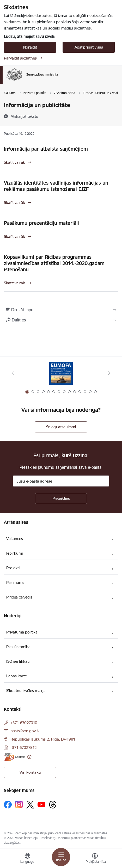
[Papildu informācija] (29, 757)
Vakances (15, 539)
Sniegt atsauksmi (61, 427)
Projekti (13, 568)
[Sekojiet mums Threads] (53, 805)
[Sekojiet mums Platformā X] (30, 805)
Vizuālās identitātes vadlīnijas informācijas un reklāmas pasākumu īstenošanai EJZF (56, 186)
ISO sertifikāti (18, 661)
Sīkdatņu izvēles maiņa (26, 691)
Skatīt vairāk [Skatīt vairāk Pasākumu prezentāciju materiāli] (14, 236)
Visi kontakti (30, 772)
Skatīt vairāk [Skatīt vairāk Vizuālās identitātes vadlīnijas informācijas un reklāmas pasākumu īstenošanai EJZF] (14, 203)
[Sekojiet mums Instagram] (19, 804)
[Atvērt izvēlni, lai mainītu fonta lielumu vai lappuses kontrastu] (95, 859)
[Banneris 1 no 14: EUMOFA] (61, 373)
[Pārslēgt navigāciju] (61, 857)
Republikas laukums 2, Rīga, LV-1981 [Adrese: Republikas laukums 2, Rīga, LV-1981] (43, 739)
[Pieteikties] (61, 498)
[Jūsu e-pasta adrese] (61, 481)
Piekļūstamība (18, 647)
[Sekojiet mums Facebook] (8, 805)
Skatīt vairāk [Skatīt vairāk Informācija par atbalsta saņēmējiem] (14, 162)
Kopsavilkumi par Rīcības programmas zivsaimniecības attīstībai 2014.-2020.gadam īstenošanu (54, 263)
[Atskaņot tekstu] (25, 116)
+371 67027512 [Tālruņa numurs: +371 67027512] (23, 747)
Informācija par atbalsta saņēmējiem (46, 149)
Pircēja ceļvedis (19, 597)
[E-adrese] (14, 757)
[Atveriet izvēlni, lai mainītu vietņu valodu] (27, 859)
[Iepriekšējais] (13, 373)
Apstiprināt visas (89, 47)
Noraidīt (30, 47)
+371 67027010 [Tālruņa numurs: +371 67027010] (24, 723)
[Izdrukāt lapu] (61, 310)
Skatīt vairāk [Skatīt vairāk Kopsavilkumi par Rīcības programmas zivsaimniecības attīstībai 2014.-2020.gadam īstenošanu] (14, 283)
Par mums (15, 582)
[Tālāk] (109, 373)
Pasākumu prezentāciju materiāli (41, 223)
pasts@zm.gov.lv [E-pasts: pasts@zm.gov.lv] (25, 731)
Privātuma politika (22, 632)
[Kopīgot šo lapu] (61, 320)
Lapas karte (17, 676)
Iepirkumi (14, 553)
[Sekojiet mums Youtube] (41, 804)
